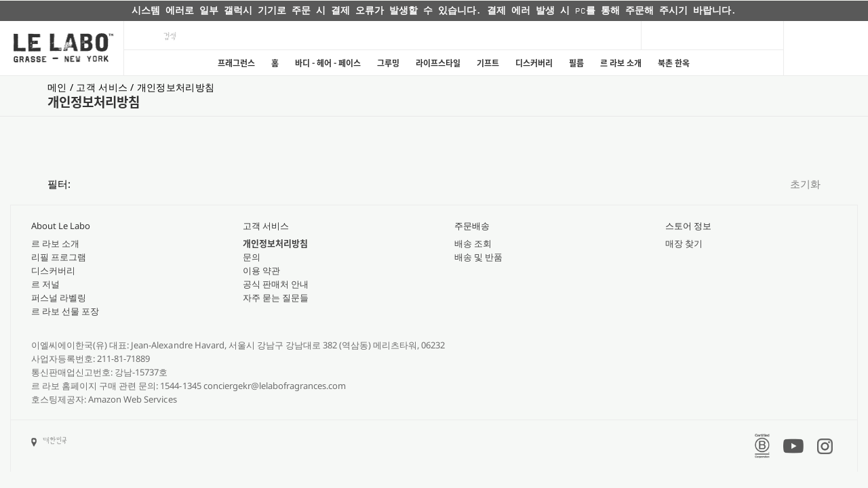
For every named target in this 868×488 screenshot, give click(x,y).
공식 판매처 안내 (276, 284)
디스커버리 (534, 63)
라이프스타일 (438, 63)
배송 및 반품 (478, 257)
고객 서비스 (103, 87)
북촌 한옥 (674, 63)
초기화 (805, 184)
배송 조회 (473, 243)
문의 (252, 257)
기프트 (488, 63)
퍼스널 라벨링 (59, 298)
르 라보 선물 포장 (65, 311)
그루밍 (388, 63)
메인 (59, 87)
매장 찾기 (684, 243)
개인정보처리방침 (176, 87)
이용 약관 (261, 270)
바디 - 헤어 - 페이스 (328, 63)
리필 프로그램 (59, 257)
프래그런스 (236, 63)
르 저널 (45, 284)
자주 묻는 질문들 (276, 298)
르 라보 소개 (621, 63)
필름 (576, 63)
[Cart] (826, 48)
